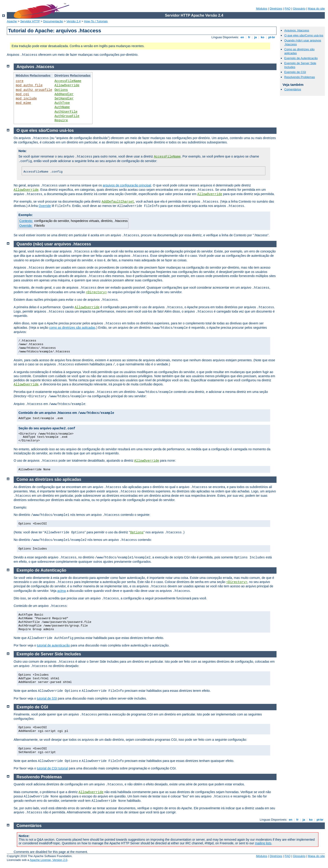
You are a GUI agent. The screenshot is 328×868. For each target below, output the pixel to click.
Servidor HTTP (30, 21)
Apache (12, 21)
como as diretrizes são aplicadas (72, 328)
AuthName (62, 107)
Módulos (262, 9)
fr (249, 37)
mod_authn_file (29, 85)
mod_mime (23, 103)
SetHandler (64, 99)
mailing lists (263, 843)
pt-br (272, 37)
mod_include (26, 99)
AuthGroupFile (67, 116)
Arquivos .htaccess (297, 30)
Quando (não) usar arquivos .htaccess (54, 244)
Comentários (293, 89)
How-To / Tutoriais (96, 21)
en (242, 37)
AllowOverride (67, 85)
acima (61, 591)
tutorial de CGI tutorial (52, 768)
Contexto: (26, 221)
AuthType (62, 103)
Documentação (53, 21)
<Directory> (96, 292)
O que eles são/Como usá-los (304, 35)
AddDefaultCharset (118, 202)
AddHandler (64, 94)
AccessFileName (68, 81)
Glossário (299, 9)
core (20, 81)
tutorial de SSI (47, 698)
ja (256, 37)
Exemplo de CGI (295, 72)
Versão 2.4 (74, 21)
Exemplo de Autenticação (301, 58)
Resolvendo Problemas (300, 77)
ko (262, 37)
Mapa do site (316, 9)
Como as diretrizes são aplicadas (49, 479)
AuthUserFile (66, 112)
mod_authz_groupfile (34, 90)
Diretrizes (276, 9)
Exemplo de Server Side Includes (49, 654)
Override (45, 206)
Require (61, 120)
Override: (26, 226)
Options (61, 90)
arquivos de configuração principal (127, 185)
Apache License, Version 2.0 (48, 860)
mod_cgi (22, 94)
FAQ (287, 9)
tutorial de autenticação (53, 645)
